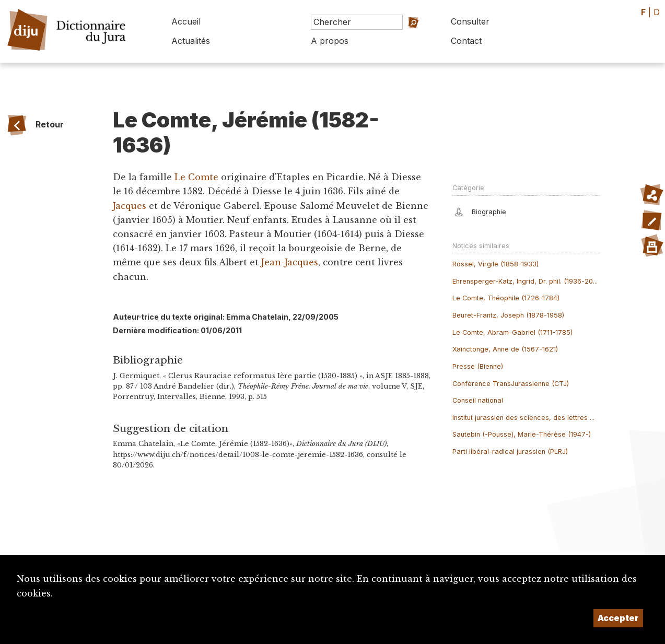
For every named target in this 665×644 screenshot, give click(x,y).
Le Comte (198, 177)
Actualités (191, 41)
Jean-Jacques (290, 262)
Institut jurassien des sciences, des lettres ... (523, 418)
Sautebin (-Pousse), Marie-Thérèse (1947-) (522, 434)
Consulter (470, 21)
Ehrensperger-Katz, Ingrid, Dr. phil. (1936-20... (525, 281)
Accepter (618, 618)
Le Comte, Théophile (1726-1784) (506, 298)
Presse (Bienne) (478, 366)
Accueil (186, 21)
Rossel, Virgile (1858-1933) (495, 264)
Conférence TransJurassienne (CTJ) (511, 384)
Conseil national (478, 400)
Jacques (130, 206)
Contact (466, 41)
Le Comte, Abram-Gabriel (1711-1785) (512, 332)
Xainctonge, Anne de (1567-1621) (505, 349)
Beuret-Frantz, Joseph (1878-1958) (508, 315)
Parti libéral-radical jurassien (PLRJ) (510, 452)
